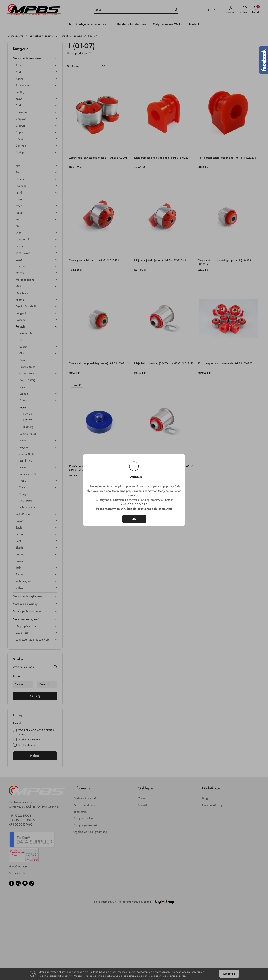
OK (134, 519)
